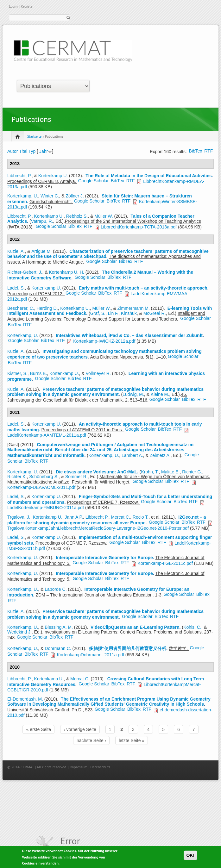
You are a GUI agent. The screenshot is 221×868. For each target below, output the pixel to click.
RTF (208, 151)
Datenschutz (100, 767)
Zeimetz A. (160, 455)
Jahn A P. (74, 517)
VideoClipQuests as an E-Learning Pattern (135, 627)
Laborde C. (56, 589)
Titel (23, 151)
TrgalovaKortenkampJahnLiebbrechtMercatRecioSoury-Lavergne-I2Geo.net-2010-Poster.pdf (98, 528)
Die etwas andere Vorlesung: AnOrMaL (96, 472)
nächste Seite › (91, 740)
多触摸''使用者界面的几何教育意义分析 (128, 648)
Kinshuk (129, 313)
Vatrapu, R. (42, 221)
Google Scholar (94, 181)
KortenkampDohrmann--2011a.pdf (90, 655)
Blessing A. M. (59, 627)
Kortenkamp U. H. (67, 272)
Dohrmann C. (58, 648)
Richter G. (192, 472)
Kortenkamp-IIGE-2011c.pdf (165, 563)
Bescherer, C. (21, 308)
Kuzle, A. (16, 251)
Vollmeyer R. (98, 373)
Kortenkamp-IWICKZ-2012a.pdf (104, 341)
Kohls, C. (192, 627)
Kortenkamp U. (53, 176)
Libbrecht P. (97, 517)
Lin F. (113, 313)
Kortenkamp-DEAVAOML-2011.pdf (41, 487)
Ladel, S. (16, 288)
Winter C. (50, 196)
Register (27, 6)
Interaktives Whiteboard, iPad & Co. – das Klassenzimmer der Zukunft (129, 335)
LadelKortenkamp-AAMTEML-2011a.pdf (47, 435)
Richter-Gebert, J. (25, 272)
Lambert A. (132, 455)
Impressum (79, 767)
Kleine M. (160, 394)
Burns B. (39, 373)
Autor (13, 151)
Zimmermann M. (134, 308)
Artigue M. (41, 251)
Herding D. (47, 308)
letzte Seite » (132, 740)
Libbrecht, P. (19, 176)
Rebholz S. (77, 216)
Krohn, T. (150, 472)
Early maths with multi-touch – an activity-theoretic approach (143, 288)
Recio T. (141, 517)
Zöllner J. (75, 196)
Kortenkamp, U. (23, 196)
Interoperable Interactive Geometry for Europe (104, 558)
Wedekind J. (19, 632)
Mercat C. (120, 517)
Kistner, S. (17, 373)
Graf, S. (98, 313)
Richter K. (17, 477)
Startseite (34, 136)
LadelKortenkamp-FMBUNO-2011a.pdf (46, 508)
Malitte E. (170, 472)
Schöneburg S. (44, 477)
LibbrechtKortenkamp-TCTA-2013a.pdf (139, 227)
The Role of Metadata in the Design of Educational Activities (149, 176)
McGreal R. (155, 313)
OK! (191, 857)
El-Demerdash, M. (25, 699)
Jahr (44, 151)
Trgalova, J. (19, 517)
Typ (32, 151)
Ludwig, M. (133, 394)
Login (13, 6)
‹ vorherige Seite (80, 729)
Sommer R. (76, 477)
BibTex (196, 151)
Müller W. (104, 216)
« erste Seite (38, 729)
